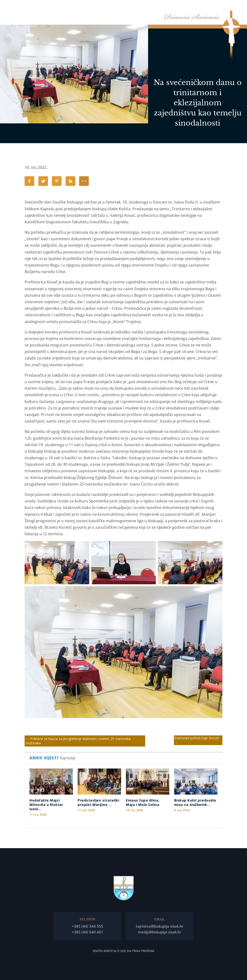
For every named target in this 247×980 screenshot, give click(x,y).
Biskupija (154, 7)
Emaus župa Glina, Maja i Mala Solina (143, 802)
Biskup (132, 7)
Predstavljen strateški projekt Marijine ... (98, 802)
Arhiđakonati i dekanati (219, 7)
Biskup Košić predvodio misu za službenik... (195, 802)
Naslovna (114, 7)
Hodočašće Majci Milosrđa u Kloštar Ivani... (46, 805)
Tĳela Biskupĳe (184, 7)
